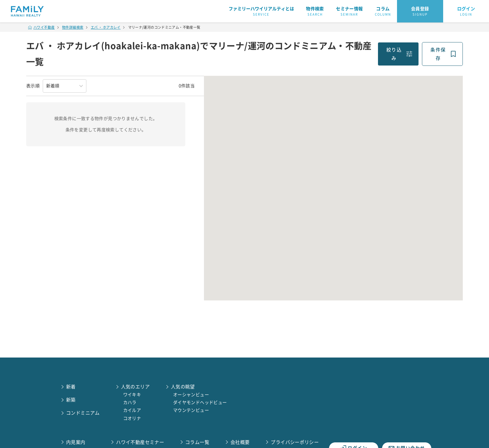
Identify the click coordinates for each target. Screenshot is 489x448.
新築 (71, 400)
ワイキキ (132, 395)
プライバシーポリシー (295, 442)
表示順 (33, 86)
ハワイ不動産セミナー (140, 442)
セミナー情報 (349, 12)
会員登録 (420, 12)
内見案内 (76, 442)
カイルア (132, 410)
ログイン (466, 12)
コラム (383, 12)
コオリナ (132, 418)
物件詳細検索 (73, 27)
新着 (71, 387)
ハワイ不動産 (41, 27)
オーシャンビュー (191, 395)
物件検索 (315, 12)
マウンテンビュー (191, 410)
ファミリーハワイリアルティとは (261, 12)
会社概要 (240, 442)
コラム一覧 (197, 442)
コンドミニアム (83, 413)
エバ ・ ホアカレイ (106, 27)
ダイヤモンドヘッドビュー (200, 402)
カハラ (130, 402)
